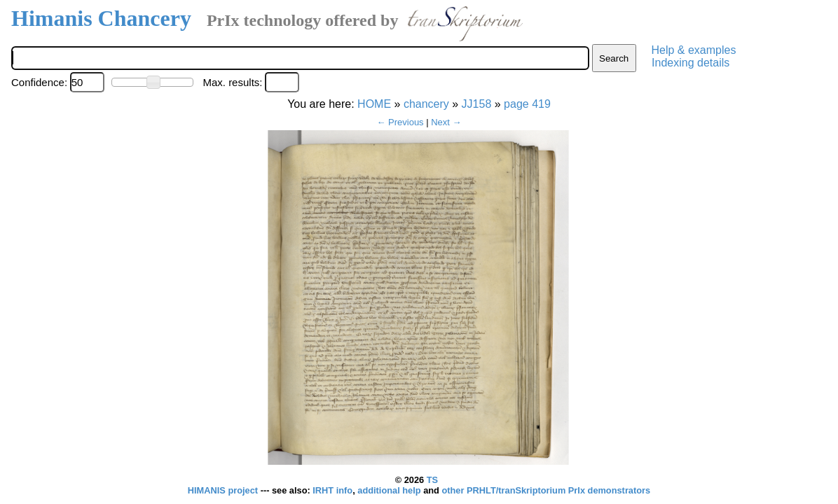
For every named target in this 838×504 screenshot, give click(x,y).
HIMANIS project (224, 490)
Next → (446, 122)
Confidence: (39, 82)
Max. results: (232, 82)
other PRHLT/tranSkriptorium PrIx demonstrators (546, 490)
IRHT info (332, 490)
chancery (426, 104)
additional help (390, 490)
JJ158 (477, 104)
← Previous (400, 122)
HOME (374, 104)
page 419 (527, 104)
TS (432, 480)
